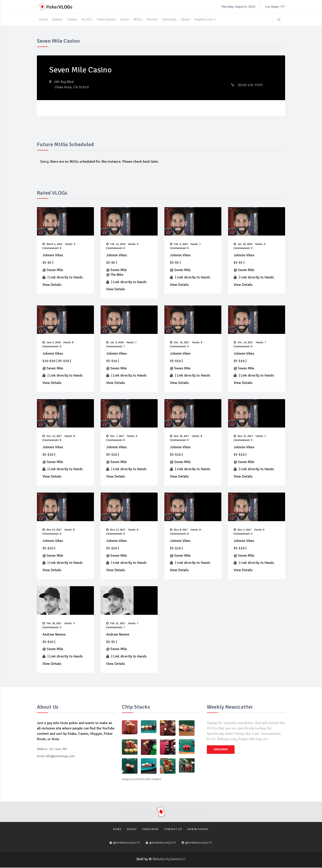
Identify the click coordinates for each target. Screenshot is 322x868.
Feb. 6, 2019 (179, 244)
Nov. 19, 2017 (52, 530)
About (187, 20)
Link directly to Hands (66, 277)
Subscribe (171, 20)
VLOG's (87, 20)
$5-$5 (47, 263)
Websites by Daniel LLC (169, 860)
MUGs (140, 20)
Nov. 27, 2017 (243, 437)
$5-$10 (64, 361)
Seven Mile (55, 270)
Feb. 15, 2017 (116, 624)
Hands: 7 (196, 244)
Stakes (72, 20)
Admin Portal (198, 830)
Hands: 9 (70, 244)
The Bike (117, 275)
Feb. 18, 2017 (52, 624)
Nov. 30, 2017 (179, 437)
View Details (52, 285)
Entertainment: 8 (52, 248)
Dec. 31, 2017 (180, 343)
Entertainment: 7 (115, 347)
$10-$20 (49, 361)
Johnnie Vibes (53, 255)
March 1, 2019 (52, 244)
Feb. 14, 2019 (116, 244)
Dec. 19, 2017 (243, 343)
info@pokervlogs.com (60, 757)
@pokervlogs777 (125, 844)
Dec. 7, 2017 (115, 437)
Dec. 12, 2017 (52, 437)
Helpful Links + (208, 20)
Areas (126, 20)
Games (57, 20)
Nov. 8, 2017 (179, 530)
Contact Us (173, 830)
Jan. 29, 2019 (243, 244)
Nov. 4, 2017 (243, 530)
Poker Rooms (107, 20)
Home (43, 20)
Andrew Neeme (54, 635)
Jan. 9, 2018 (115, 343)
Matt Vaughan (153, 780)
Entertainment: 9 (243, 248)
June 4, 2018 (51, 343)
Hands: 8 (68, 343)
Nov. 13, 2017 (116, 530)
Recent (154, 20)
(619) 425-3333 (247, 85)
